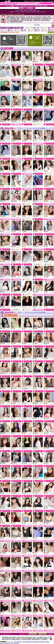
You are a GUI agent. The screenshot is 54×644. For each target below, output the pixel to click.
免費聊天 (30, 106)
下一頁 (37, 128)
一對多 (9, 62)
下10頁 (41, 128)
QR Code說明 (51, 32)
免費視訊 (19, 62)
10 (35, 128)
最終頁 (44, 128)
